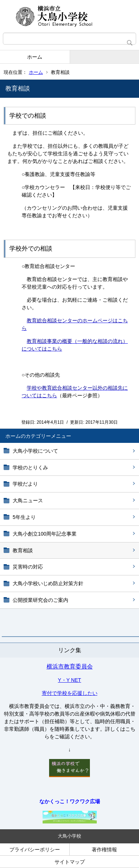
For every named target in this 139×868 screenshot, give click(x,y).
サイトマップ (70, 862)
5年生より (24, 517)
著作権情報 (104, 850)
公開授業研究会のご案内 (40, 600)
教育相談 (23, 550)
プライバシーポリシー (35, 850)
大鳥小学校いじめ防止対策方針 (48, 583)
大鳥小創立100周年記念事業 (45, 534)
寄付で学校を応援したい (70, 693)
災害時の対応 (28, 567)
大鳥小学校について (35, 451)
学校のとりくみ (30, 467)
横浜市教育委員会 (70, 666)
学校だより (25, 484)
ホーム (35, 57)
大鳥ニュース (28, 500)
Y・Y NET (69, 680)
